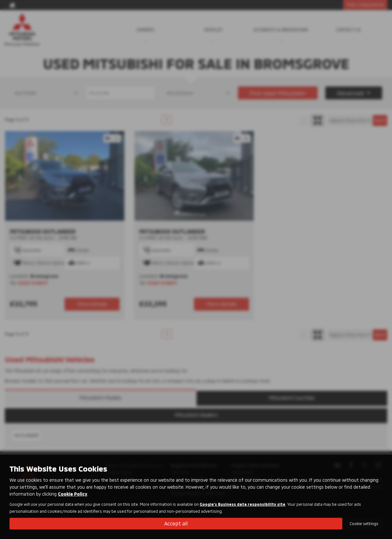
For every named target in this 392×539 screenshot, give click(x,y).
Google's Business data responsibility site (243, 504)
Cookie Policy (73, 494)
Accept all (176, 523)
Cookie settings (364, 523)
